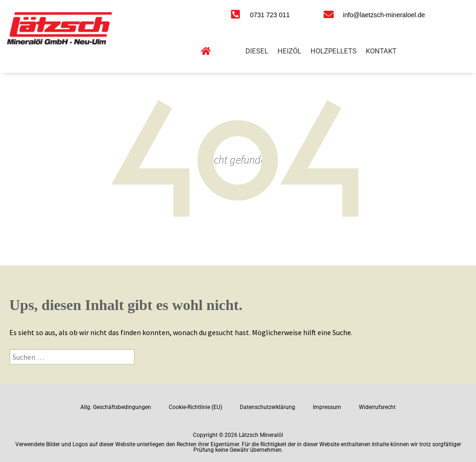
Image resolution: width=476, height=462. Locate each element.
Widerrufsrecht (377, 407)
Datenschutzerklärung (268, 407)
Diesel (257, 51)
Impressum (327, 407)
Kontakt (381, 51)
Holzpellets (334, 51)
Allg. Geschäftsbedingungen (116, 407)
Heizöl (289, 51)
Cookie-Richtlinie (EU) (195, 407)
